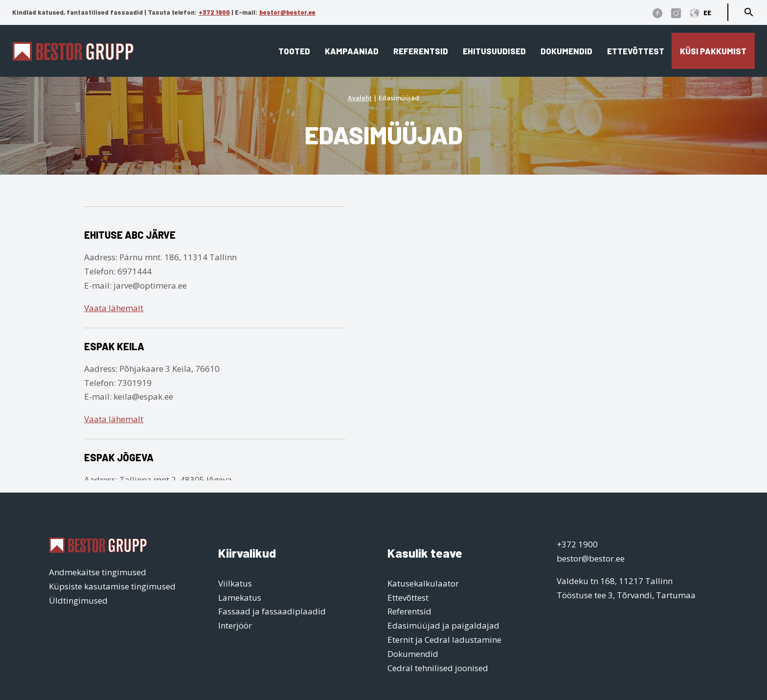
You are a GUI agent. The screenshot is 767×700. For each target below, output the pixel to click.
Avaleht (360, 98)
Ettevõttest (636, 51)
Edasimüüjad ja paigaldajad (443, 625)
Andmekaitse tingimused (98, 572)
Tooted (294, 51)
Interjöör (235, 625)
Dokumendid (566, 51)
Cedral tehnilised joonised (438, 668)
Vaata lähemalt (114, 308)
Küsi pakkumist (713, 51)
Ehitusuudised (494, 51)
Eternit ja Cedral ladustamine (444, 640)
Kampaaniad (352, 51)
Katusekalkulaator (423, 583)
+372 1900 (214, 12)
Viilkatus (235, 583)
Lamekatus (240, 598)
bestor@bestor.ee (287, 12)
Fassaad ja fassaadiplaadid (272, 611)
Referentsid (421, 51)
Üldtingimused (78, 600)
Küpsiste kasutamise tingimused (112, 586)
